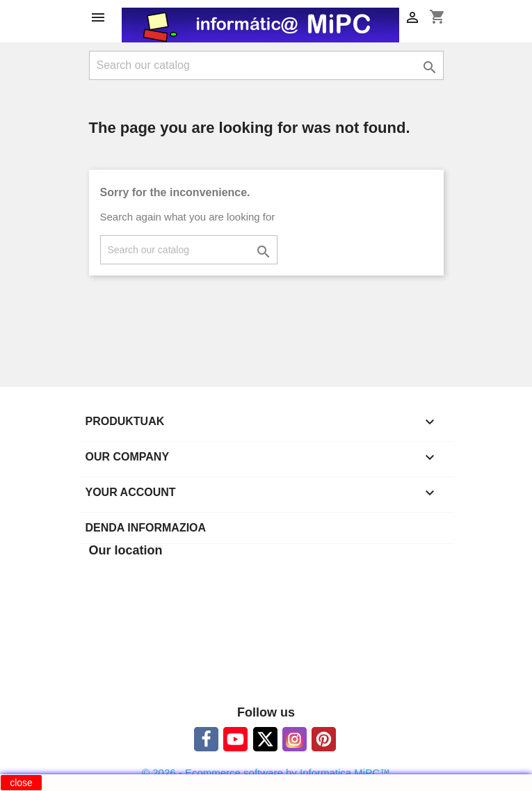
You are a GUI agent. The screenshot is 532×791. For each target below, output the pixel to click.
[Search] (266, 65)
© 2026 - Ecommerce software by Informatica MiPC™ (266, 773)
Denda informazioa (146, 528)
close (21, 783)
